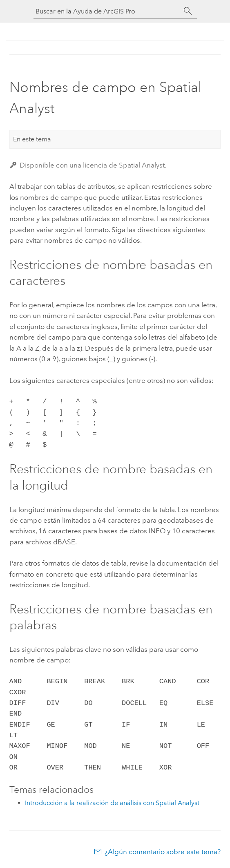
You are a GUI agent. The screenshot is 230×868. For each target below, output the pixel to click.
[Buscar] (188, 11)
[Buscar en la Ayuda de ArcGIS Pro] (107, 11)
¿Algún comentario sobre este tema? (163, 852)
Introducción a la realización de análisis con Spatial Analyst (112, 803)
